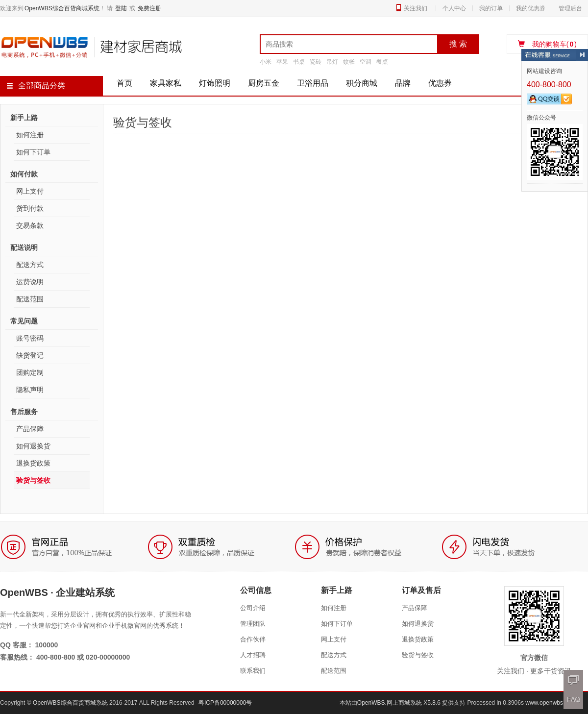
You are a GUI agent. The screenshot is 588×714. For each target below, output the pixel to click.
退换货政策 (33, 463)
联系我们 (253, 671)
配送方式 (30, 265)
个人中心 (454, 8)
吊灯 (332, 62)
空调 (366, 62)
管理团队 (253, 624)
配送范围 (30, 299)
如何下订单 (33, 152)
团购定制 (30, 372)
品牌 (403, 83)
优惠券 (440, 83)
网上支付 (30, 191)
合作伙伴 (253, 639)
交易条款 (30, 225)
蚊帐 (349, 62)
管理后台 (570, 8)
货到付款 (30, 208)
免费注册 (149, 8)
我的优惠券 (531, 8)
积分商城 (362, 83)
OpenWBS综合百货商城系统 (62, 8)
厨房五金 (264, 83)
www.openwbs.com (551, 703)
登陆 (121, 8)
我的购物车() (547, 44)
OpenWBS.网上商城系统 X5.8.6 (400, 703)
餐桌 (382, 62)
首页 (124, 83)
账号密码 (30, 338)
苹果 (282, 62)
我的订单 (491, 8)
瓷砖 (316, 62)
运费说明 (30, 282)
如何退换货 (33, 446)
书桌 (299, 62)
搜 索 (458, 44)
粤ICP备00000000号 (225, 703)
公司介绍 (253, 608)
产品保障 (30, 429)
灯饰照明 (215, 83)
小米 (266, 62)
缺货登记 (30, 355)
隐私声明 (30, 390)
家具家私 (166, 83)
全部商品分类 (36, 86)
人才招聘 (253, 655)
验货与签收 (33, 480)
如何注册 (30, 135)
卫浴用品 (313, 83)
